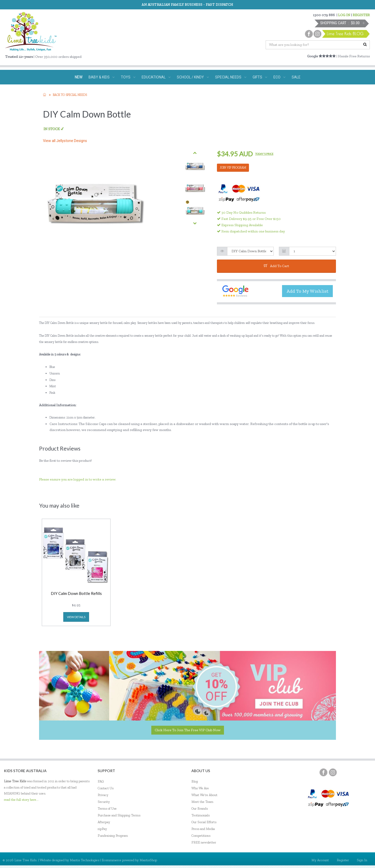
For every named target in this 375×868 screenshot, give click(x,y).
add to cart (276, 266)
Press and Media (203, 829)
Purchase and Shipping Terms (119, 815)
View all (65, 141)
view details (76, 617)
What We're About (204, 795)
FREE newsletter (204, 842)
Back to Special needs (70, 95)
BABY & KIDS (102, 77)
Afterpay (104, 822)
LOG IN (344, 15)
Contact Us (106, 788)
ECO (279, 77)
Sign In (362, 860)
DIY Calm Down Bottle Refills (76, 594)
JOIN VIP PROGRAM (233, 168)
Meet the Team (202, 802)
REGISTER (361, 15)
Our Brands (200, 808)
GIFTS (260, 77)
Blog (195, 781)
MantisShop (148, 860)
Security (104, 802)
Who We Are (200, 788)
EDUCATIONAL (156, 77)
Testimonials (201, 815)
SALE (296, 77)
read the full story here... (21, 800)
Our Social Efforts (204, 822)
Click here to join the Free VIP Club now (188, 730)
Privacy (103, 795)
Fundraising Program (113, 836)
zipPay (102, 829)
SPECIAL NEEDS (231, 77)
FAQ (101, 781)
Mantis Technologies (85, 860)
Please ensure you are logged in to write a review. (78, 479)
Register (343, 860)
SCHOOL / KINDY (193, 77)
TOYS (128, 77)
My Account (320, 860)
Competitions (201, 836)
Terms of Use (107, 808)
